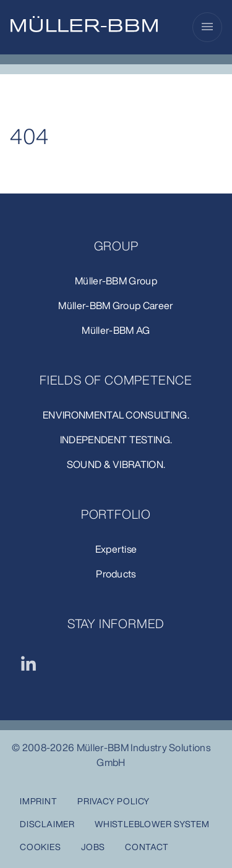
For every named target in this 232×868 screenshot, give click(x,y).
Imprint (39, 801)
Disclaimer (47, 824)
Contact (147, 847)
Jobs (93, 847)
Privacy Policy (114, 801)
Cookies (41, 847)
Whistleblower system (152, 824)
